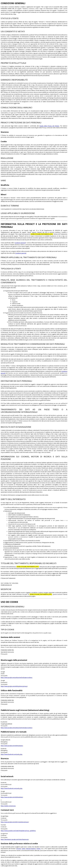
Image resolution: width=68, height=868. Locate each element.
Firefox (39, 849)
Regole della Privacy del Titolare (49, 126)
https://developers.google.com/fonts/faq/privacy (15, 839)
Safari (23, 849)
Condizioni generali (20, 243)
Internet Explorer (31, 849)
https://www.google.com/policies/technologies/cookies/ (17, 677)
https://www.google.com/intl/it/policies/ (12, 746)
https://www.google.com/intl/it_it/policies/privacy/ (15, 822)
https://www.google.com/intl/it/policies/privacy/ (14, 686)
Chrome (19, 849)
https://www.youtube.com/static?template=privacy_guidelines (18, 831)
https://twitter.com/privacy (8, 806)
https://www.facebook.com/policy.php (12, 754)
